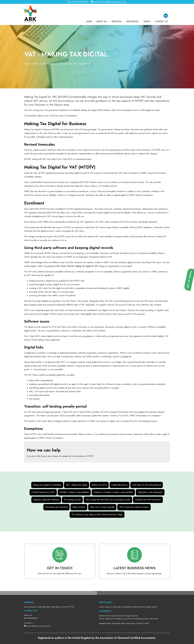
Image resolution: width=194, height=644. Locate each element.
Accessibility (126, 607)
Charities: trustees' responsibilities (74, 492)
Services (117, 21)
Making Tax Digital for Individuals (47, 485)
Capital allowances (120, 485)
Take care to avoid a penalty (102, 507)
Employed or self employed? (150, 492)
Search (154, 607)
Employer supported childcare (46, 500)
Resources (133, 21)
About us (102, 21)
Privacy (143, 607)
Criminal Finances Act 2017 (43, 492)
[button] (190, 358)
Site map (117, 607)
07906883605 (81, 2)
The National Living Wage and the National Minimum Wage (97, 514)
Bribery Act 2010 (99, 485)
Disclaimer (135, 607)
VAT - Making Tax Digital (77, 485)
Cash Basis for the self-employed (147, 485)
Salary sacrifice (79, 507)
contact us (66, 456)
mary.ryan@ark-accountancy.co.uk (112, 2)
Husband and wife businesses (148, 500)
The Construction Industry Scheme (134, 507)
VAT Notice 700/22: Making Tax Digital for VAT (77, 266)
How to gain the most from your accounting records (108, 500)
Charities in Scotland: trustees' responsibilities (113, 492)
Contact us (161, 21)
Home (89, 21)
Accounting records (72, 500)
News (147, 21)
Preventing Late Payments (56, 507)
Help (148, 607)
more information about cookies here (145, 619)
